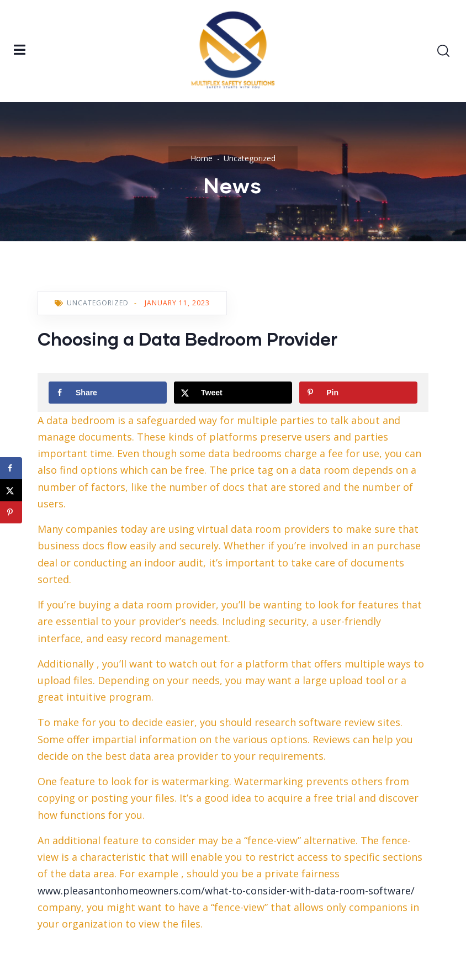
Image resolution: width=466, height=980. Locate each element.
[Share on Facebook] (108, 393)
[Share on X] (233, 393)
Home (202, 158)
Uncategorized (250, 158)
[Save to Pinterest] (358, 393)
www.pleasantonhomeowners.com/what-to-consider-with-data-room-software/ (226, 891)
